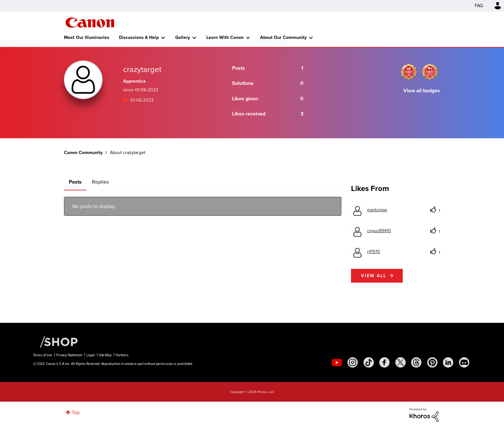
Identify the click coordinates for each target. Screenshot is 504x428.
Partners (122, 355)
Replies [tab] (100, 182)
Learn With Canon (225, 37)
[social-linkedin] (448, 362)
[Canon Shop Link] (56, 341)
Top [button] (76, 412)
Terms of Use (43, 355)
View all (374, 276)
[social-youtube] (337, 362)
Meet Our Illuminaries (87, 37)
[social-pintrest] (432, 362)
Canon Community (90, 23)
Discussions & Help (139, 37)
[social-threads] (416, 362)
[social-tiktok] (369, 362)
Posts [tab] (75, 182)
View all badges (422, 91)
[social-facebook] (384, 362)
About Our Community (283, 37)
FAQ (479, 6)
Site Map (105, 355)
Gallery (183, 37)
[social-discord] (464, 362)
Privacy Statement (69, 355)
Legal (91, 355)
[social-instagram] (353, 362)
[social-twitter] (401, 362)
